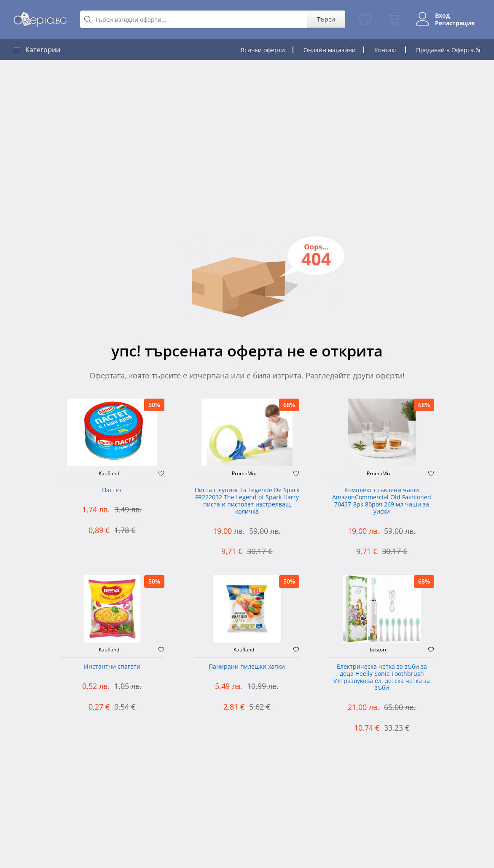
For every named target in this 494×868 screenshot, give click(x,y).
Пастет (112, 490)
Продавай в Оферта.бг (449, 50)
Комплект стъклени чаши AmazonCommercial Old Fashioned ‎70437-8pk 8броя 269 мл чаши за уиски (382, 501)
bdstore (379, 650)
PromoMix (244, 474)
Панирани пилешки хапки (247, 667)
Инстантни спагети (112, 667)
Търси (326, 19)
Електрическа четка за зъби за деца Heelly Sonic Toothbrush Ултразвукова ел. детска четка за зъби (382, 677)
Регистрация (455, 23)
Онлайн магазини (330, 50)
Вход (442, 16)
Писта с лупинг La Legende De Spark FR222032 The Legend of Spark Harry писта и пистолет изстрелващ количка (247, 501)
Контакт (386, 50)
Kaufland (109, 474)
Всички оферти (263, 50)
